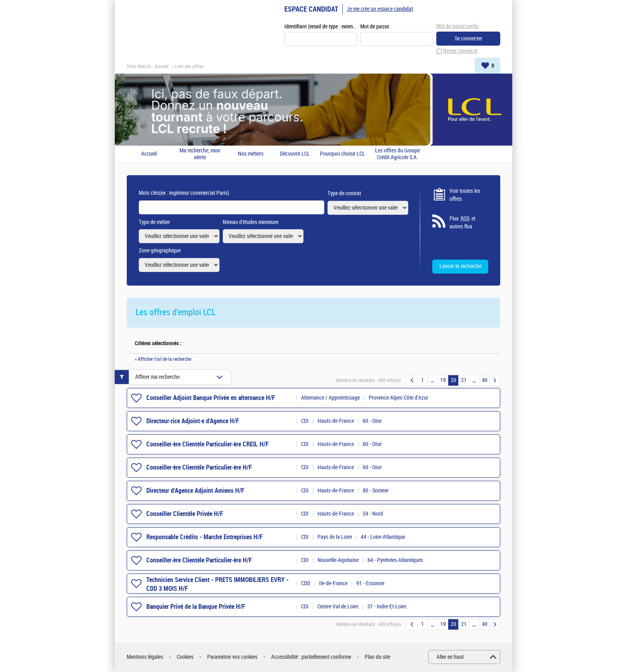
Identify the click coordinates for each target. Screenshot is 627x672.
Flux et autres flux (462, 223)
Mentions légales (145, 657)
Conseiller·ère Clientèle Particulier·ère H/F (199, 467)
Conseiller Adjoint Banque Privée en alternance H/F (211, 398)
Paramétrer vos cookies (232, 657)
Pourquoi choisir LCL (342, 154)
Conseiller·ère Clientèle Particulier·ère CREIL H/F (208, 444)
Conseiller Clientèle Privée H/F (185, 514)
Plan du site (377, 657)
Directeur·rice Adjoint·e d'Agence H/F (193, 421)
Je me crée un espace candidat (380, 9)
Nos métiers (251, 154)
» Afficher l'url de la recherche (163, 360)
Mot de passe (375, 27)
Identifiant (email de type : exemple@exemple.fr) (321, 27)
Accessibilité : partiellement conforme (311, 657)
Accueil (161, 66)
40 (485, 381)
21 (464, 381)
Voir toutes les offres (465, 195)
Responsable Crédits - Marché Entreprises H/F (205, 537)
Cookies (185, 657)
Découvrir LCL (295, 154)
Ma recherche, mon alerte (200, 154)
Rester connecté (460, 51)
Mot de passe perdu (457, 26)
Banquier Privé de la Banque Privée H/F (196, 607)
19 (443, 381)
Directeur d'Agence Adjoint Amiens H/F (195, 491)
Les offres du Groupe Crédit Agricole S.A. (397, 154)
